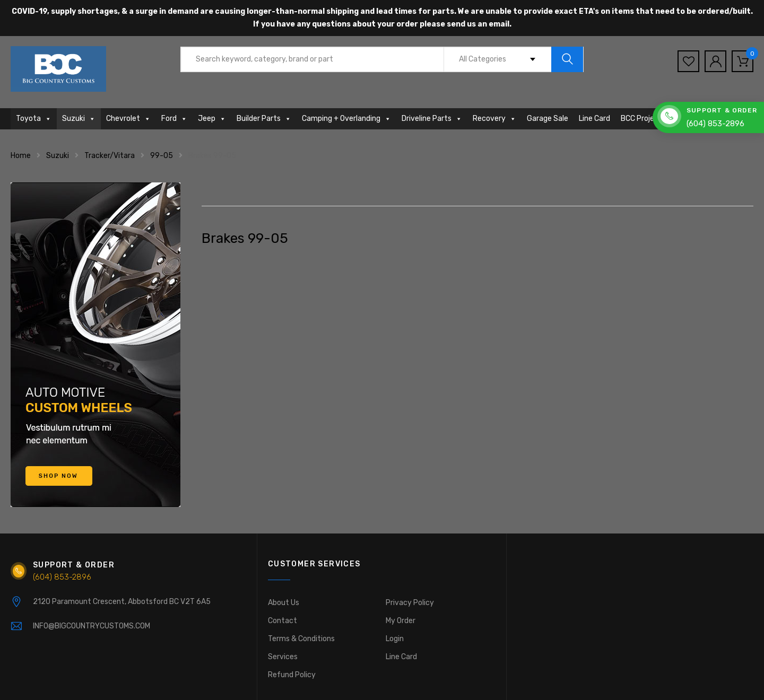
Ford (174, 119)
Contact (283, 621)
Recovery (494, 119)
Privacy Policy (410, 603)
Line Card (594, 119)
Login (395, 639)
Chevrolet (128, 119)
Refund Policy (292, 675)
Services (283, 657)
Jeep (212, 119)
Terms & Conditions (301, 639)
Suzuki (79, 119)
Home (21, 156)
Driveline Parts (432, 119)
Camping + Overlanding (346, 119)
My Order (401, 621)
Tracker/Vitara (110, 156)
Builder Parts (264, 119)
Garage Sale (548, 119)
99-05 (162, 156)
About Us (284, 603)
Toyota (34, 119)
